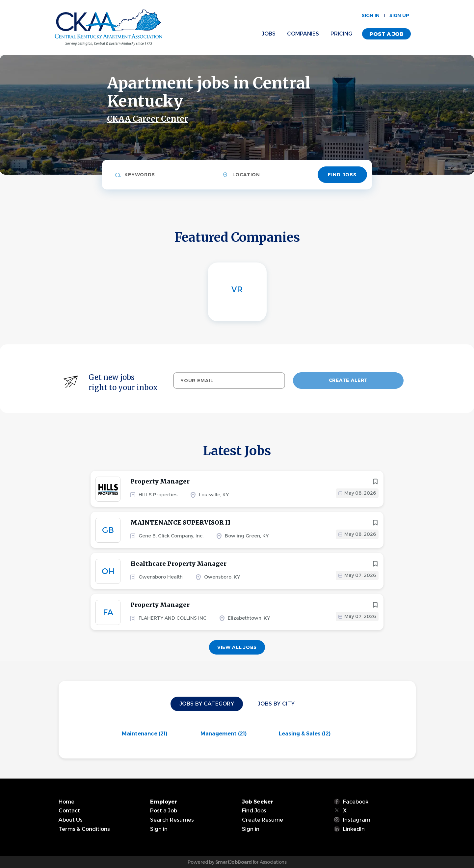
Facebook (356, 802)
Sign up (399, 15)
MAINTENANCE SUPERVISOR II (180, 522)
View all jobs (237, 647)
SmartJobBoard (234, 862)
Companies (303, 34)
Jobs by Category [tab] (207, 704)
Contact (69, 811)
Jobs (269, 34)
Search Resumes (172, 820)
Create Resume (263, 820)
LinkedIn (354, 829)
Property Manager (160, 481)
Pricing (341, 34)
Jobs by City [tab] (276, 704)
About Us (71, 820)
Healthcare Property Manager (178, 564)
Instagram (357, 820)
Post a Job (386, 34)
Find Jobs (342, 175)
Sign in (371, 15)
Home (66, 802)
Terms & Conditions (84, 829)
